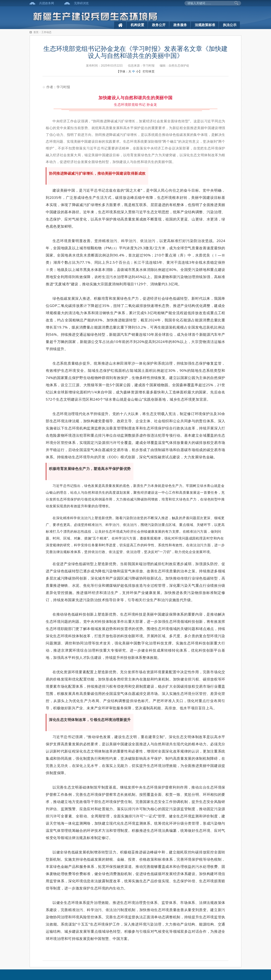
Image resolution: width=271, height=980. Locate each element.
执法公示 (230, 25)
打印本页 (149, 71)
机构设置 (137, 25)
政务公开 (159, 25)
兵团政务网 (47, 3)
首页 (36, 32)
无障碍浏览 (81, 3)
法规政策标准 (205, 25)
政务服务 (180, 25)
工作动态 (46, 32)
